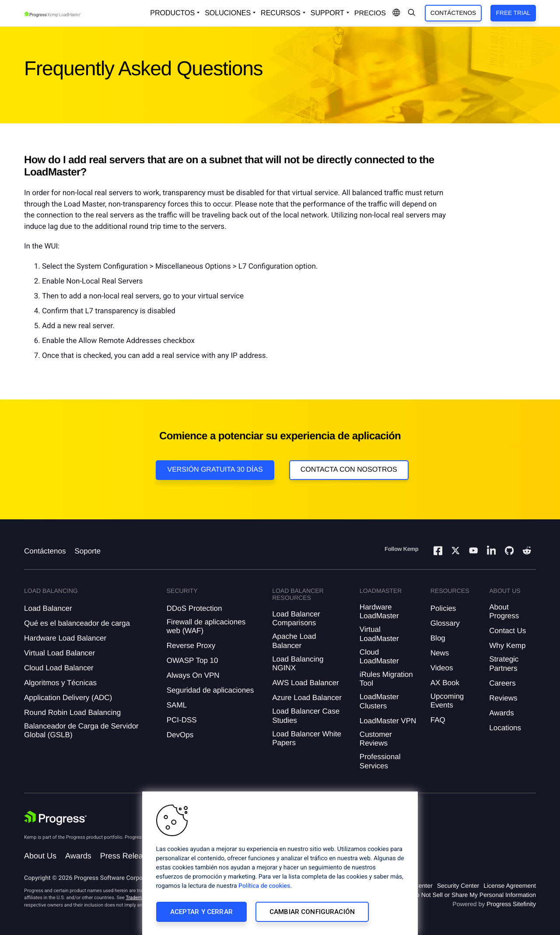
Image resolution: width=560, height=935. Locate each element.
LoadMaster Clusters (379, 701)
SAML (177, 705)
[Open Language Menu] (396, 13)
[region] (280, 863)
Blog (438, 638)
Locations (505, 728)
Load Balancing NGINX (298, 664)
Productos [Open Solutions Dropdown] (172, 13)
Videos (442, 668)
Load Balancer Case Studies (306, 716)
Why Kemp (507, 646)
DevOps (180, 735)
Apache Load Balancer (294, 641)
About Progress (504, 611)
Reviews (503, 698)
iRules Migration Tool (386, 679)
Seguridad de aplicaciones (210, 690)
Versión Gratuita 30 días (215, 470)
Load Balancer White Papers (307, 738)
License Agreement (510, 886)
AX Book (445, 683)
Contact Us (507, 631)
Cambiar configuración (312, 912)
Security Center (458, 886)
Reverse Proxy (191, 646)
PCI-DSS (182, 720)
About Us (40, 856)
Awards (501, 713)
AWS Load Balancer (305, 683)
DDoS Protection (194, 608)
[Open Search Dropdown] (412, 13)
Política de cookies (264, 886)
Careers (502, 683)
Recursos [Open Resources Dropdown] (281, 13)
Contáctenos (453, 13)
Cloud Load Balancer (59, 668)
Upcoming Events (447, 701)
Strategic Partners (504, 664)
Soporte (87, 551)
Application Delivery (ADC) (68, 698)
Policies (443, 608)
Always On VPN (193, 675)
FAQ (438, 720)
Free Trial (513, 13)
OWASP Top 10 (192, 660)
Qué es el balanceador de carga (77, 623)
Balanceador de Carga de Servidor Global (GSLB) (81, 730)
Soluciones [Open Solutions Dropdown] (228, 13)
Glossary (445, 623)
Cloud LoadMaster (379, 657)
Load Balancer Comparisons (296, 618)
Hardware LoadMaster (379, 611)
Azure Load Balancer (307, 698)
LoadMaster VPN (388, 721)
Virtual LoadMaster (379, 634)
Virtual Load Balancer (59, 653)
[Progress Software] (56, 818)
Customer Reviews (376, 739)
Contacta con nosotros (349, 470)
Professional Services (380, 761)
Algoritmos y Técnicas (60, 683)
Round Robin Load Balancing (72, 713)
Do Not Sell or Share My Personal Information (474, 895)
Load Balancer (48, 608)
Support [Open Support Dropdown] (327, 13)
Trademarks (138, 898)
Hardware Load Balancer (65, 638)
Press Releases (128, 856)
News (440, 653)
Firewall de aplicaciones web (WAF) (206, 626)
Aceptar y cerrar (201, 912)
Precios (370, 13)
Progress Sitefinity (511, 904)
